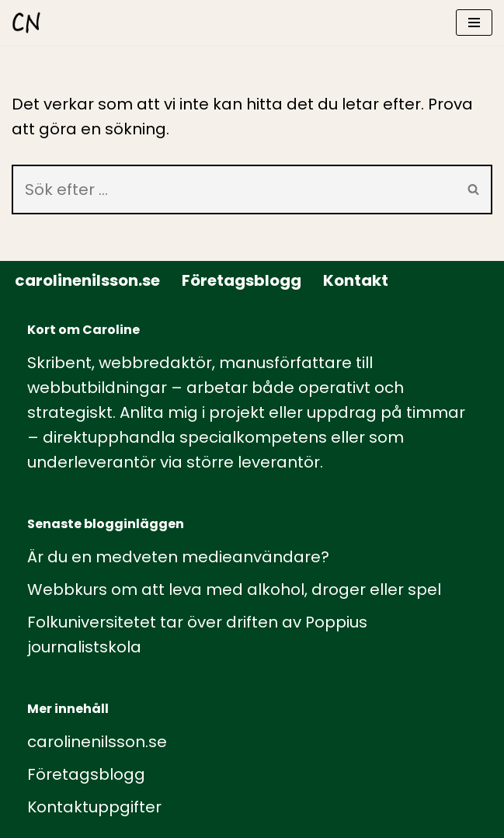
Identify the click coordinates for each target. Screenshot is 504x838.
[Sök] (234, 190)
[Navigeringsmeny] (474, 23)
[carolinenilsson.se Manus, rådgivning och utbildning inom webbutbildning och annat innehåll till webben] (26, 23)
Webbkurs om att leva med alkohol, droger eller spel (234, 589)
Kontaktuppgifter (94, 807)
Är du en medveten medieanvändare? (178, 557)
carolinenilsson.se (87, 280)
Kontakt (356, 280)
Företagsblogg (242, 280)
